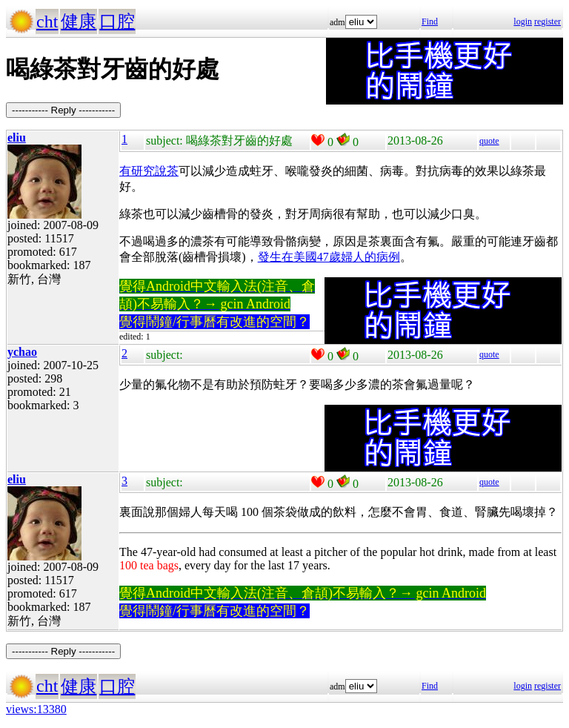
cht (47, 21)
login (523, 21)
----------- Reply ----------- (63, 110)
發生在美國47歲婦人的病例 (329, 257)
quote (489, 141)
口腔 (117, 21)
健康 (79, 21)
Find (430, 21)
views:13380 (36, 709)
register (548, 21)
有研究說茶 (149, 171)
